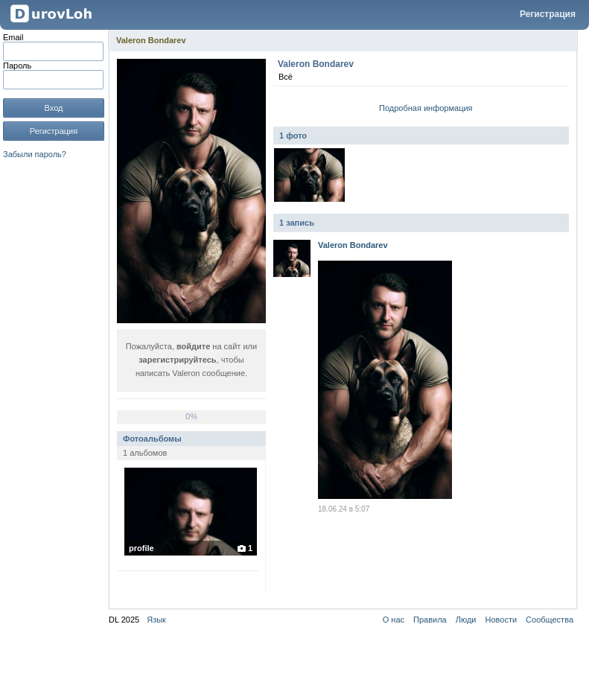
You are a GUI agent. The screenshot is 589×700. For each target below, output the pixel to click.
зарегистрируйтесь (177, 360)
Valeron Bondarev (151, 40)
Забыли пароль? (35, 154)
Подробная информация (426, 108)
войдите (193, 346)
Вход (54, 108)
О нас (394, 620)
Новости (502, 620)
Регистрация (548, 14)
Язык (156, 620)
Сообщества (550, 620)
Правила (430, 620)
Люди (466, 620)
